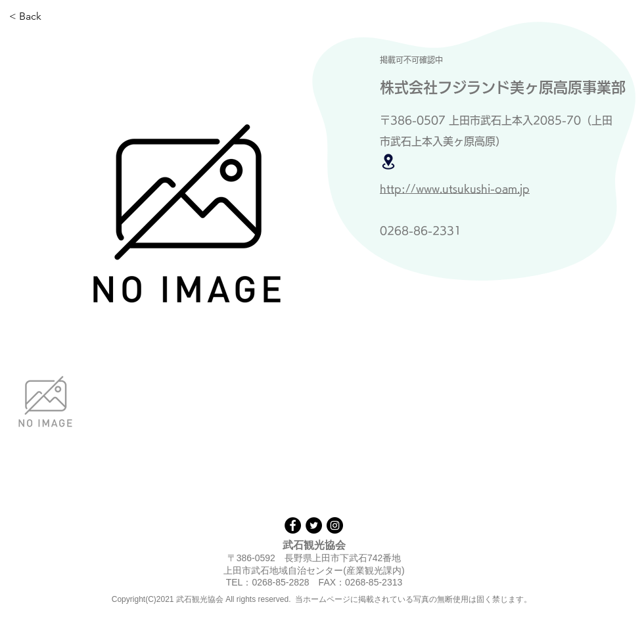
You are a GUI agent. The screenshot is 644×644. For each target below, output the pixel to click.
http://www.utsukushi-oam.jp (455, 189)
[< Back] (53, 17)
